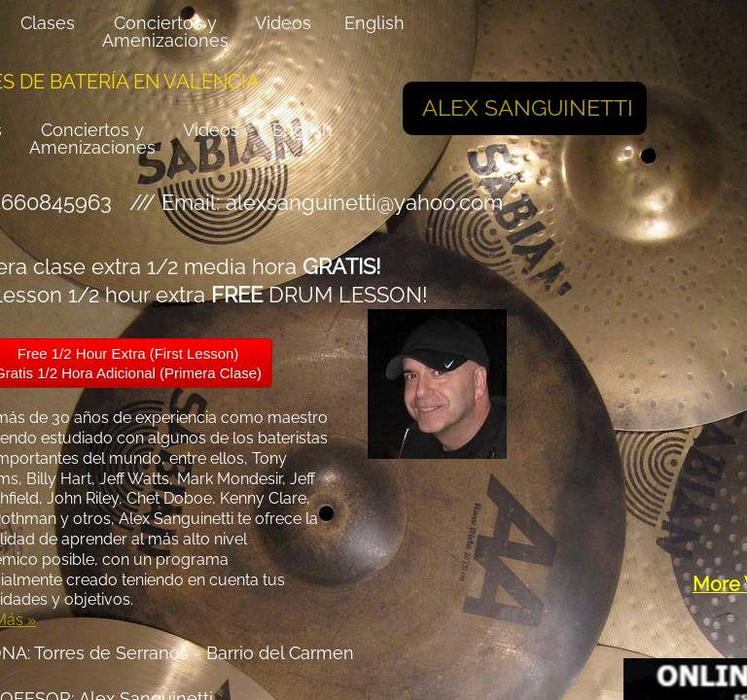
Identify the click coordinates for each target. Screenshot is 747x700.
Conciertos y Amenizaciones (92, 139)
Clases (48, 23)
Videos (211, 130)
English (302, 130)
